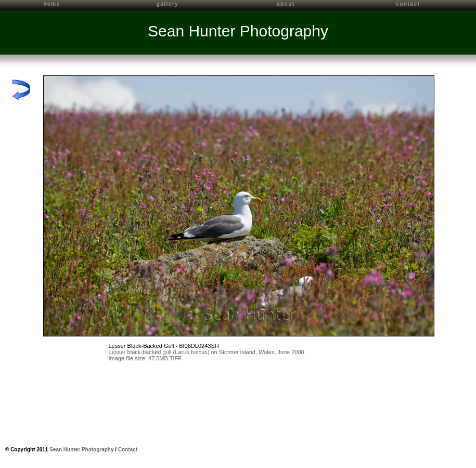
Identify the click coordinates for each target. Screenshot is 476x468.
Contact (128, 450)
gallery (168, 4)
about (286, 4)
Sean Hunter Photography (238, 31)
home (52, 4)
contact (408, 4)
